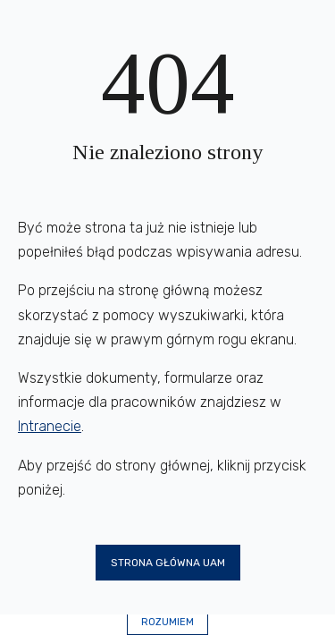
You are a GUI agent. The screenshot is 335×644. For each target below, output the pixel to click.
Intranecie (50, 426)
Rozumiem (167, 622)
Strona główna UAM (168, 563)
